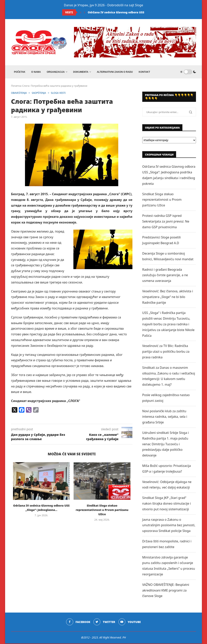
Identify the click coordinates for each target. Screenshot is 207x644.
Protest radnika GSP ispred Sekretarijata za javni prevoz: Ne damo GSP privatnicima (166, 222)
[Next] (85, 12)
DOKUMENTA (81, 72)
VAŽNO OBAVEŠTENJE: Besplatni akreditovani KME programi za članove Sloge (166, 591)
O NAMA (36, 72)
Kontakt (144, 72)
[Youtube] (130, 623)
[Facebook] (78, 623)
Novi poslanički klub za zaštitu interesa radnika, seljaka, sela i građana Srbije (165, 417)
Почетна (16, 86)
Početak (20, 72)
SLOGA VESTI (60, 94)
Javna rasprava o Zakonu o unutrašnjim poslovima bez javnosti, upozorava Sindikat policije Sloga (169, 526)
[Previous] (81, 12)
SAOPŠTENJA (40, 94)
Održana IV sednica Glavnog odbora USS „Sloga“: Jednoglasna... (132, 12)
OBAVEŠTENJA (19, 94)
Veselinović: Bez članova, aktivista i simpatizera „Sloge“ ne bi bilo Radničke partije (168, 298)
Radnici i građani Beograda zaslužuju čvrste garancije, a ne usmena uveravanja (165, 276)
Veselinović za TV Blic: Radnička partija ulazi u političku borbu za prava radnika (166, 352)
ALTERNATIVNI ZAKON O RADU (115, 72)
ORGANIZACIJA (56, 72)
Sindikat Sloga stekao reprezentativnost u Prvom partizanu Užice (102, 511)
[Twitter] (104, 623)
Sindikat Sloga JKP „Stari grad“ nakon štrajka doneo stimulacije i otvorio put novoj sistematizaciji (167, 504)
